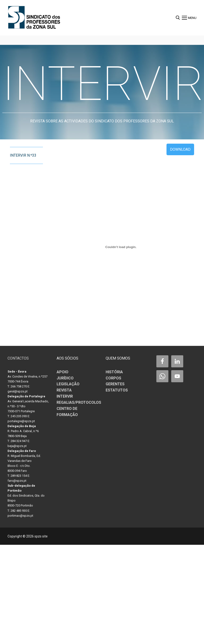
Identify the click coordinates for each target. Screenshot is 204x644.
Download (180, 149)
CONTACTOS (18, 358)
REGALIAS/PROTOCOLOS (79, 402)
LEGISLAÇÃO (68, 384)
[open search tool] (178, 18)
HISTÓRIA (114, 372)
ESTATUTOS (117, 390)
